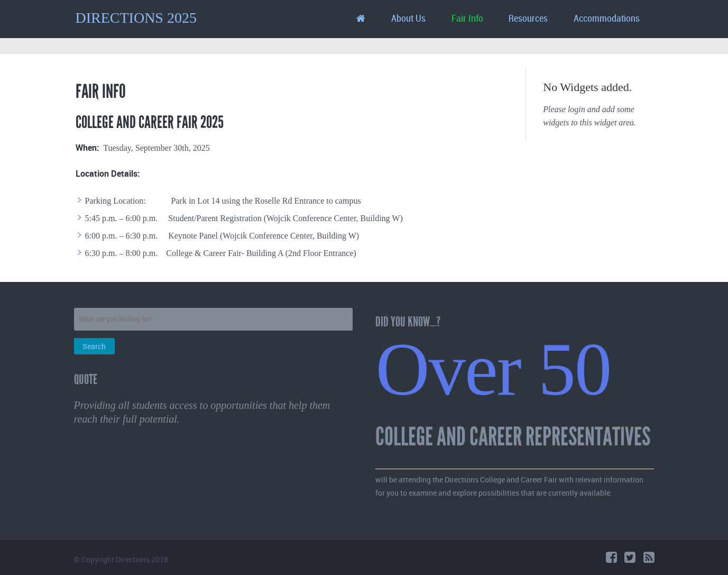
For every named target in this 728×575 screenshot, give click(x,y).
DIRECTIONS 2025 (136, 18)
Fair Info (467, 19)
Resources (528, 19)
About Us (408, 19)
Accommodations (607, 19)
